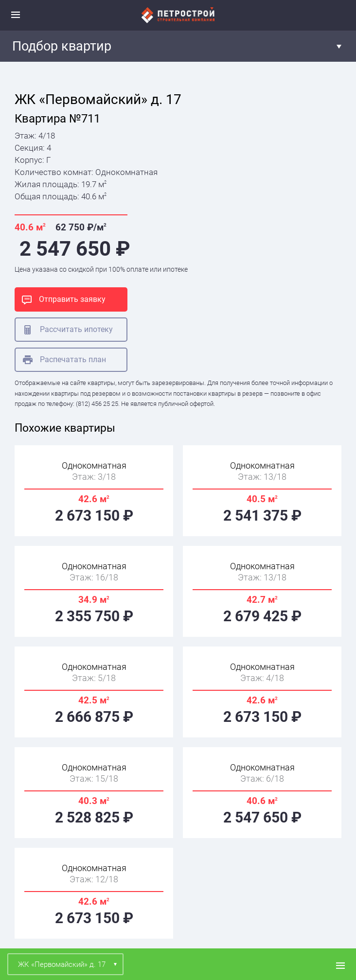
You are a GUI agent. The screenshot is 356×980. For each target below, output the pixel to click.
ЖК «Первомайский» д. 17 (62, 964)
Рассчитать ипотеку (68, 330)
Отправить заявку (64, 299)
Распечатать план (64, 360)
